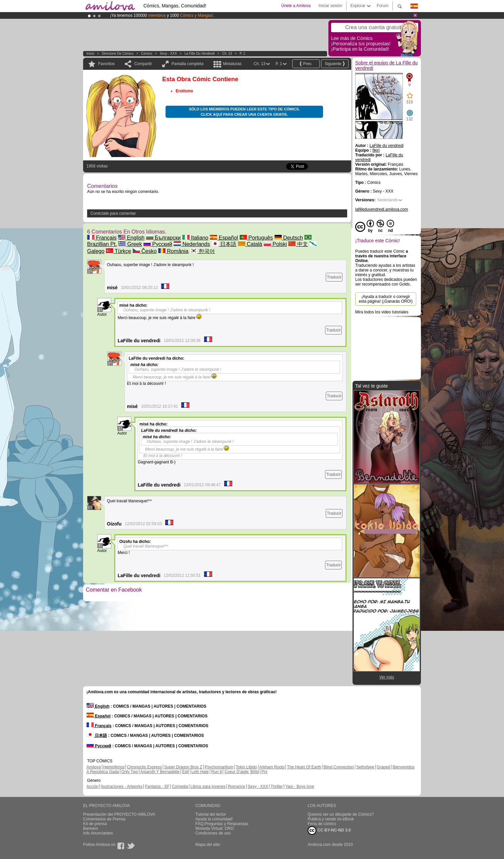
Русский (158, 244)
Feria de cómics (322, 824)
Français (102, 238)
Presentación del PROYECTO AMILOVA (119, 814)
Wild (255, 772)
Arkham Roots (272, 767)
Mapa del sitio (208, 845)
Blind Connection (339, 767)
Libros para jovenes (208, 787)
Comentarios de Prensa (104, 819)
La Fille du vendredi (199, 54)
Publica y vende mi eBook (331, 819)
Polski (275, 244)
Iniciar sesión (330, 6)
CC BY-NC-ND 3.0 (329, 830)
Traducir (334, 277)
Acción (92, 787)
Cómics (147, 54)
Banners (91, 828)
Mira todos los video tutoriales (382, 312)
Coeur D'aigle (237, 772)
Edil (186, 772)
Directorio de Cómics (118, 54)
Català (250, 244)
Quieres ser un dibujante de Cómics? (341, 814)
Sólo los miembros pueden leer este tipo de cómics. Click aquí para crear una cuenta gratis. (244, 112)
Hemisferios (114, 767)
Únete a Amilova (296, 6)
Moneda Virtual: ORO (215, 828)
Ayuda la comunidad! (214, 819)
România (173, 251)
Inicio (90, 54)
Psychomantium (219, 767)
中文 (298, 244)
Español (224, 238)
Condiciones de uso (213, 833)
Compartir (143, 64)
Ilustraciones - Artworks (122, 787)
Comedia (180, 787)
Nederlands (192, 244)
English (131, 238)
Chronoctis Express (144, 767)
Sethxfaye (365, 767)
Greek (130, 244)
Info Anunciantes (98, 833)
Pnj (264, 772)
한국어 (202, 251)
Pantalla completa (187, 64)
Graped (383, 767)
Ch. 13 (227, 54)
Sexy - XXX (168, 54)
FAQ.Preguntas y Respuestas (222, 824)
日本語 (224, 244)
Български (164, 238)
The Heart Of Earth (304, 767)
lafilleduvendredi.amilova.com (382, 209)
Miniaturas (232, 64)
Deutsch (289, 238)
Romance (236, 787)
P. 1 (242, 54)
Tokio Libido (246, 767)
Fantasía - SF (157, 787)
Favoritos (106, 64)
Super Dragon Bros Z (183, 767)
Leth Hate (200, 772)
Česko (145, 251)
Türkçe (118, 251)
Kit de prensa (95, 824)
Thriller (277, 787)
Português (256, 238)
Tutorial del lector (211, 814)
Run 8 (216, 772)
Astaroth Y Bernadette (160, 772)
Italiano (195, 238)
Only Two (130, 772)
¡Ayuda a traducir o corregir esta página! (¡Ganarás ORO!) (386, 299)
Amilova (94, 767)
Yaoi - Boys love (300, 787)
